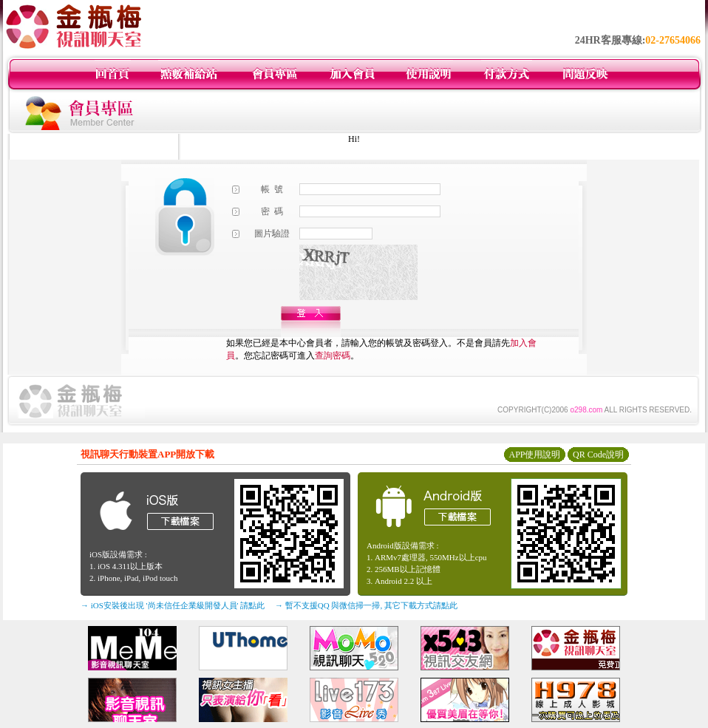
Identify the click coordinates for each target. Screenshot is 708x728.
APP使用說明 (534, 455)
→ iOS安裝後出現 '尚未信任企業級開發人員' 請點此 (173, 605)
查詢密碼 (333, 356)
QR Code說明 (598, 455)
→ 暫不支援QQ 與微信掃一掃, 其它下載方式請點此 (366, 605)
